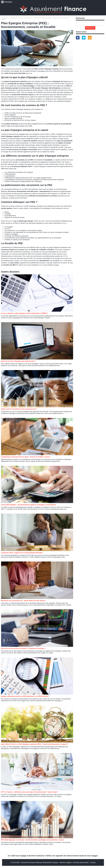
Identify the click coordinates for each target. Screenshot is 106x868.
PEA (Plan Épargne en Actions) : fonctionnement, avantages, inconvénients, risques (33, 840)
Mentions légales (66, 862)
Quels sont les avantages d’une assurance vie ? (19, 409)
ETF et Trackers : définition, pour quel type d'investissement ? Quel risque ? (30, 792)
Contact (93, 862)
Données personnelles (81, 862)
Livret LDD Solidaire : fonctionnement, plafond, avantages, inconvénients (29, 505)
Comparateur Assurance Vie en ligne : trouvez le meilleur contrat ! (26, 457)
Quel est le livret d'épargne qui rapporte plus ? (19, 361)
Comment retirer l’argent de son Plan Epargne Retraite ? (22, 553)
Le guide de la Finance (16, 18)
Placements (28, 18)
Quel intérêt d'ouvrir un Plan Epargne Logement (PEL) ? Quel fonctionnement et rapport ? (35, 744)
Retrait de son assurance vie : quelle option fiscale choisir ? (24, 601)
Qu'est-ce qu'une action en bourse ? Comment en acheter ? (23, 648)
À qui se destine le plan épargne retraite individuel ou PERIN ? (24, 313)
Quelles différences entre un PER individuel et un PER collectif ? (25, 696)
